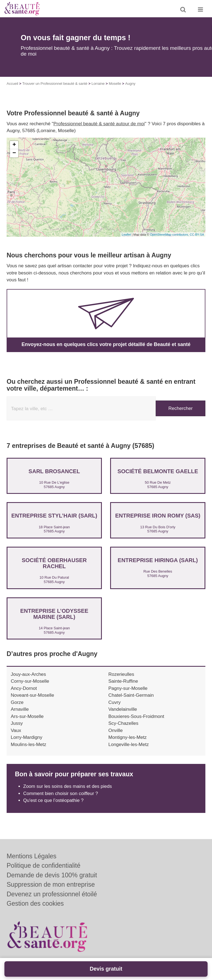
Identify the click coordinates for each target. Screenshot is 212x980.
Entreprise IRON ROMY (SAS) (158, 516)
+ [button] (14, 145)
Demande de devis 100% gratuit (52, 875)
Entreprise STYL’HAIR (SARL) (54, 516)
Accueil (12, 84)
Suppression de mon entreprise (51, 884)
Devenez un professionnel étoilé (52, 894)
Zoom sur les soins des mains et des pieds (67, 786)
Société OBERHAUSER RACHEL (54, 563)
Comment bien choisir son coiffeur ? (61, 793)
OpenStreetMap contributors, (170, 235)
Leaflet (126, 235)
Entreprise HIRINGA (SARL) (158, 560)
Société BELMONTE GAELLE (158, 471)
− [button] (14, 153)
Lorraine (98, 84)
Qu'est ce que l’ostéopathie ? (53, 800)
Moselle (115, 84)
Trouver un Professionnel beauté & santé (55, 84)
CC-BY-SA (197, 235)
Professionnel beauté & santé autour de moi (99, 124)
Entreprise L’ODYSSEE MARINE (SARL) (54, 614)
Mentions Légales (31, 856)
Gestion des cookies (35, 903)
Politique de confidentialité (43, 865)
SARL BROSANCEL (54, 471)
